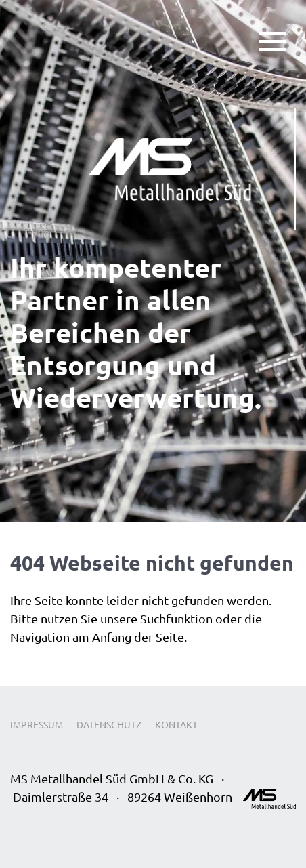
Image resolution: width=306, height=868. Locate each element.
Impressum (37, 724)
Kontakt (176, 724)
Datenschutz (109, 724)
